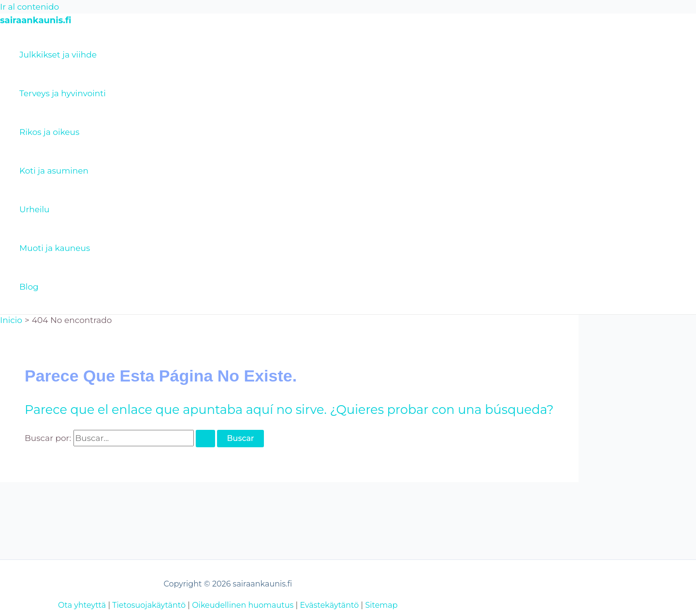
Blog (29, 287)
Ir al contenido (29, 7)
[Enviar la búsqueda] (205, 439)
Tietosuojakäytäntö (149, 605)
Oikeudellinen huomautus (243, 605)
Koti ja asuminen (54, 171)
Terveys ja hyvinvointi (63, 93)
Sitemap (381, 605)
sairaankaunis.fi (36, 20)
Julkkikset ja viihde (58, 55)
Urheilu (34, 209)
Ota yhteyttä (82, 605)
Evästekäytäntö (329, 605)
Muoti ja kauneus (55, 248)
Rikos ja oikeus (49, 132)
